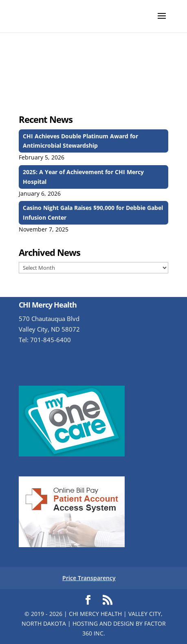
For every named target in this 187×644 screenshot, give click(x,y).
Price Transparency (89, 578)
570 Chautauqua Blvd (49, 319)
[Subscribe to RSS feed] (108, 600)
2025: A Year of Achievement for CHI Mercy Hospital (83, 177)
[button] (162, 21)
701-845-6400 (51, 340)
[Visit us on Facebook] (88, 600)
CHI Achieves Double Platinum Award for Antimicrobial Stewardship (80, 141)
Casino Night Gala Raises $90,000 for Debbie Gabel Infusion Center (93, 213)
